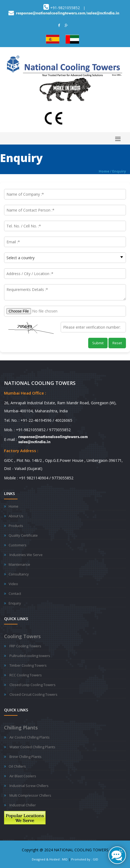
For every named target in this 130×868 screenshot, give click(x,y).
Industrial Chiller (23, 805)
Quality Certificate (23, 535)
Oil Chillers (17, 766)
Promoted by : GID (85, 859)
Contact (15, 593)
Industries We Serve (26, 555)
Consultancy (19, 574)
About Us (16, 516)
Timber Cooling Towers (28, 665)
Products (16, 526)
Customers (18, 545)
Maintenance (19, 564)
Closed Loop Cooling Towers (32, 685)
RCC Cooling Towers (26, 675)
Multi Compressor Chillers (30, 795)
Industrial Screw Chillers (29, 786)
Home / (105, 171)
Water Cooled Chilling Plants (32, 747)
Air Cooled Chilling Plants (30, 737)
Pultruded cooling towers (30, 656)
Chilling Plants (21, 728)
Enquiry (119, 171)
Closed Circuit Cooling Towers (33, 694)
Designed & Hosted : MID (50, 859)
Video (13, 584)
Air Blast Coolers (23, 776)
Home (13, 506)
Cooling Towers (22, 636)
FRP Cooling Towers (25, 646)
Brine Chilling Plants (25, 757)
